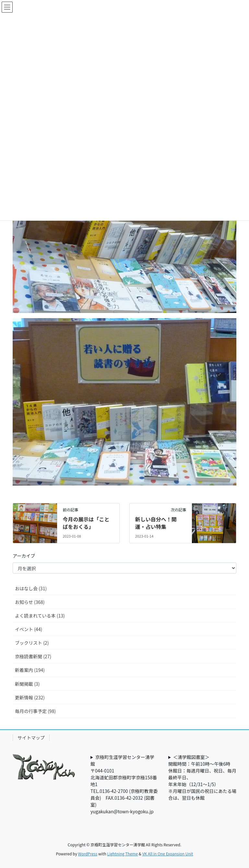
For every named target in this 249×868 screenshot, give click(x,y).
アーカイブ (24, 556)
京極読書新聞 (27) (33, 656)
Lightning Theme (122, 854)
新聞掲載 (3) (27, 684)
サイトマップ (31, 738)
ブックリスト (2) (32, 643)
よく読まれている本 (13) (40, 616)
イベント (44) (29, 629)
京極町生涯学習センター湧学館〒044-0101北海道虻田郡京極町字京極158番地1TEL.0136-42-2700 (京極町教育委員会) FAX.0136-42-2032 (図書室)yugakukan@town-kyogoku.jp (124, 784)
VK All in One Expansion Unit (168, 854)
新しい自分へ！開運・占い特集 (156, 523)
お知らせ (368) (30, 602)
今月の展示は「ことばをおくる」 (86, 523)
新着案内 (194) (30, 670)
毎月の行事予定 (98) (35, 711)
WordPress (88, 854)
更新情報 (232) (30, 697)
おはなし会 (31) (31, 588)
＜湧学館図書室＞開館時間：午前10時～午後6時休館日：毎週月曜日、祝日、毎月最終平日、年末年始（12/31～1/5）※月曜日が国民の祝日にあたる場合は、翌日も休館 (202, 777)
